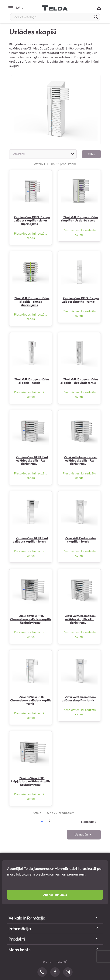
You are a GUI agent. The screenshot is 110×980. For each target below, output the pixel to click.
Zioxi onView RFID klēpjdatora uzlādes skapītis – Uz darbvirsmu (31, 781)
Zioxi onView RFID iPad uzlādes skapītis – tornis (30, 540)
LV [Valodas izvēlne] (20, 8)
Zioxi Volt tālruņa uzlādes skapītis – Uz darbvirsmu (80, 219)
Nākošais (89, 822)
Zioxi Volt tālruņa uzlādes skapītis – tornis (32, 381)
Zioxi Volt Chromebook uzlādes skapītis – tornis (79, 699)
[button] (55, 895)
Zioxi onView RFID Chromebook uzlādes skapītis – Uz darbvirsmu (31, 619)
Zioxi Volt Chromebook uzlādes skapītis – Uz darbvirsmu (81, 619)
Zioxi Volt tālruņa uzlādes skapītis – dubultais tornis (79, 381)
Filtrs (91, 154)
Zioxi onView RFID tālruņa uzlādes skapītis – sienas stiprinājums (32, 220)
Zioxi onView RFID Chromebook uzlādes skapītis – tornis (31, 700)
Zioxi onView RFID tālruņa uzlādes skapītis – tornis (80, 300)
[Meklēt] (55, 17)
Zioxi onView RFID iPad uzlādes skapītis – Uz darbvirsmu (32, 460)
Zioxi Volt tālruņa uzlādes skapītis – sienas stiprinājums (32, 301)
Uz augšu (84, 835)
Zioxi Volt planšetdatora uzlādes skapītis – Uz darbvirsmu (81, 460)
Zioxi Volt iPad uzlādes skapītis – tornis (81, 540)
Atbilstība (44, 154)
